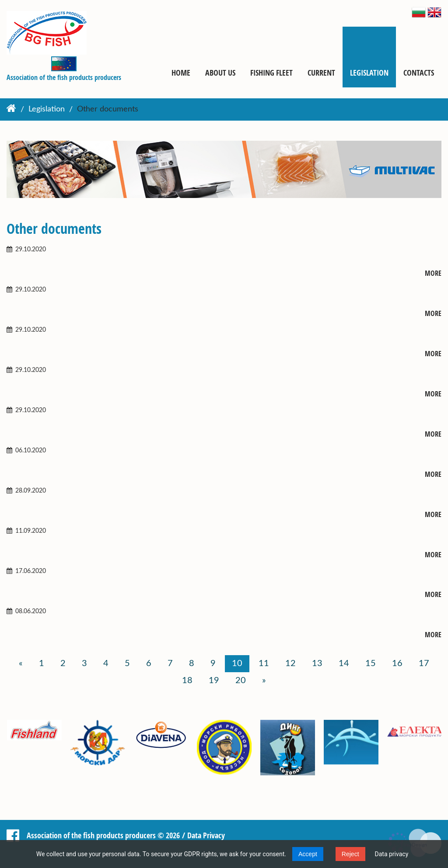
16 (397, 663)
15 (371, 663)
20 (241, 681)
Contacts (419, 73)
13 (317, 663)
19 (214, 681)
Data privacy (392, 854)
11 (264, 663)
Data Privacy (206, 835)
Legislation (369, 73)
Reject (350, 854)
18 (187, 681)
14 (344, 663)
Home (181, 73)
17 (424, 663)
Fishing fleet (271, 73)
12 (290, 663)
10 (237, 663)
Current (321, 73)
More (433, 273)
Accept (308, 854)
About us (220, 73)
